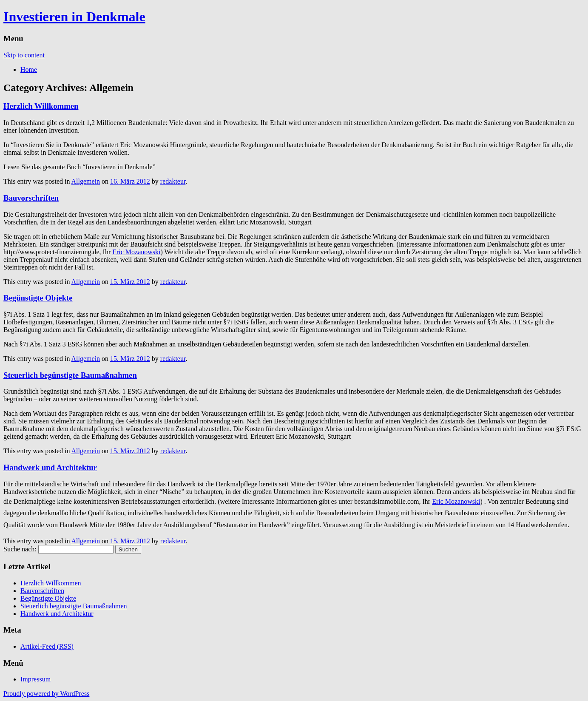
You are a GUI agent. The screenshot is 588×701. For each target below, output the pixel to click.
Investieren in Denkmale (74, 17)
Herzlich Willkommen (41, 106)
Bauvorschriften (31, 198)
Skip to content (24, 55)
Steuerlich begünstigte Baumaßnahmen (70, 375)
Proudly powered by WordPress (46, 694)
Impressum (36, 679)
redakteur (173, 181)
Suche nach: (20, 549)
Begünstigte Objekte (38, 298)
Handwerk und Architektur (50, 467)
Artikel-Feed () (47, 646)
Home (29, 70)
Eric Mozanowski (136, 252)
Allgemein (86, 181)
